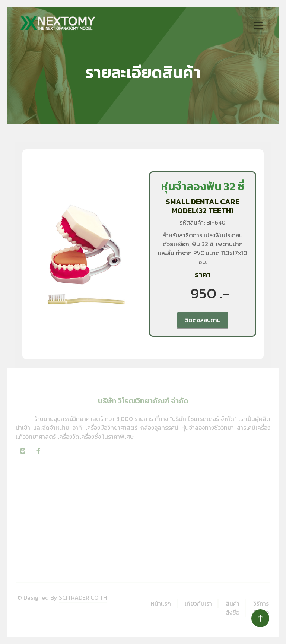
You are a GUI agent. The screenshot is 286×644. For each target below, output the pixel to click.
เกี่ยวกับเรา (198, 603)
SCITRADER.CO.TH (83, 597)
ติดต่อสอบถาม (203, 320)
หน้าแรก (161, 603)
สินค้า (233, 603)
